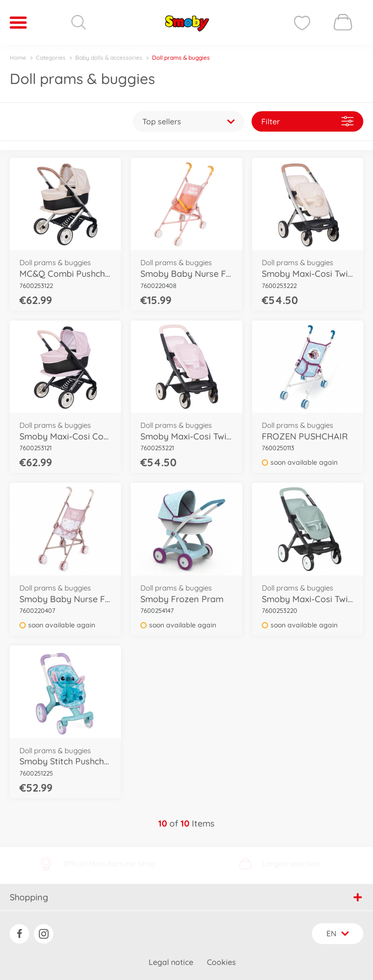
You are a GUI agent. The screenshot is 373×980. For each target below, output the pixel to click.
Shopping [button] (186, 897)
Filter (307, 121)
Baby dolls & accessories (109, 58)
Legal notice (171, 962)
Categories (51, 58)
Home (18, 58)
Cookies (221, 962)
